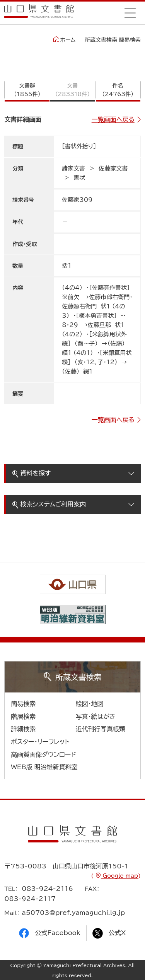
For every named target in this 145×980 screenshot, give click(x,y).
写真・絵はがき (96, 716)
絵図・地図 (90, 704)
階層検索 (23, 716)
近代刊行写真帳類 (101, 729)
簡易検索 (23, 704)
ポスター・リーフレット (40, 742)
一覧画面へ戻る (113, 119)
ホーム (64, 40)
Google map (119, 876)
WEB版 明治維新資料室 (44, 767)
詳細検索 (23, 729)
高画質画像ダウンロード (43, 754)
